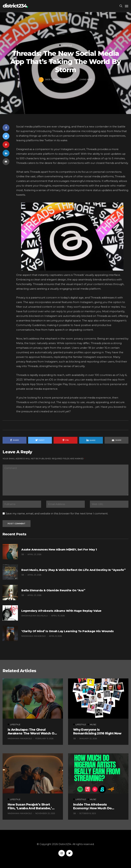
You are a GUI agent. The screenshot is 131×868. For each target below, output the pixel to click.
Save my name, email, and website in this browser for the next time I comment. (57, 514)
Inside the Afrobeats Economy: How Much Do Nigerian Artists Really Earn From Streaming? (95, 806)
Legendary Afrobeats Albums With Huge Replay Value (61, 611)
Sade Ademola (53, 79)
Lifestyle (65, 45)
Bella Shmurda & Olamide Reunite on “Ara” (53, 590)
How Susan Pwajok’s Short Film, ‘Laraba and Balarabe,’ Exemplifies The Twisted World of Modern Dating (33, 806)
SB (23, 554)
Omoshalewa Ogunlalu (35, 616)
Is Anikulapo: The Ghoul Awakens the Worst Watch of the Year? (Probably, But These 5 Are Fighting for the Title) (32, 732)
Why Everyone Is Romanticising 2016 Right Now (97, 732)
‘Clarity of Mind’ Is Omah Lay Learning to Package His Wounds (67, 631)
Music (92, 725)
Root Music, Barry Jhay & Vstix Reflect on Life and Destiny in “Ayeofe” (73, 570)
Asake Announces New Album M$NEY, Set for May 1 (59, 550)
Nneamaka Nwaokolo (34, 636)
